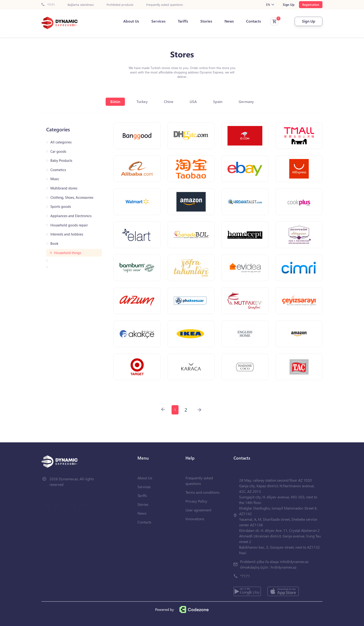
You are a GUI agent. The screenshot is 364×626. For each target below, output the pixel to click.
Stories (206, 21)
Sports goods (61, 207)
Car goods (58, 151)
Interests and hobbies (67, 234)
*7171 (48, 5)
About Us (131, 21)
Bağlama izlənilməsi (81, 5)
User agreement (198, 510)
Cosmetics (58, 170)
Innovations (195, 519)
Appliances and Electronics (71, 216)
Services (158, 21)
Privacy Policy (196, 501)
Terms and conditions (203, 492)
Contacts (253, 21)
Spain (218, 101)
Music (55, 179)
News (229, 21)
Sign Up (289, 5)
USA (193, 101)
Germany (246, 101)
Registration (311, 5)
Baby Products (61, 161)
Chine (169, 101)
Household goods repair (69, 225)
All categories (61, 142)
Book (54, 243)
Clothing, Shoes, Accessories (72, 197)
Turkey (142, 101)
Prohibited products (120, 5)
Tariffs (183, 21)
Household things (68, 253)
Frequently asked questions (165, 5)
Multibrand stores (64, 188)
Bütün (115, 101)
